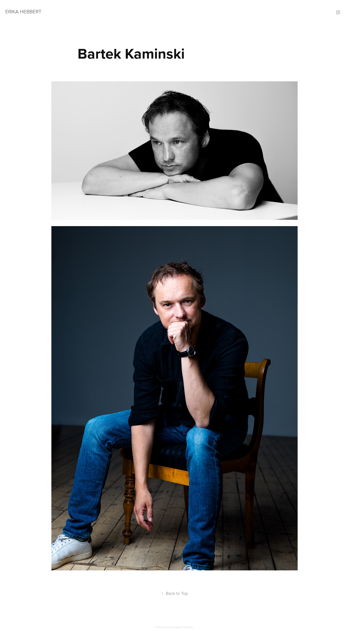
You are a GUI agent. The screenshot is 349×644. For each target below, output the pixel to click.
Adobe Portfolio (183, 627)
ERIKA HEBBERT (23, 11)
